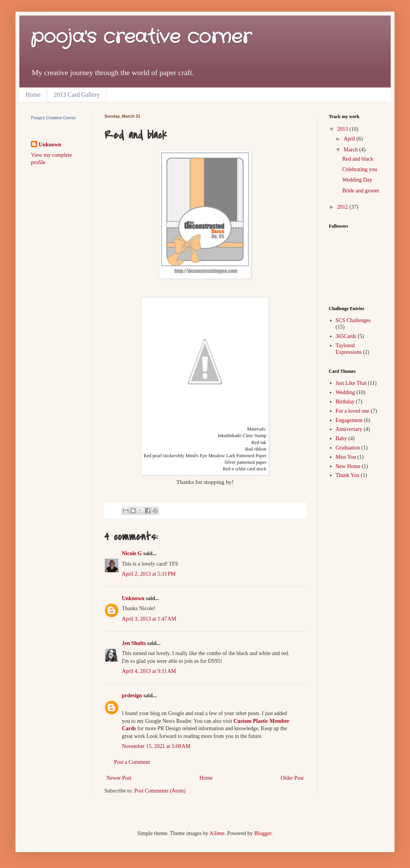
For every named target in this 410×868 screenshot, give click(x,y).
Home (33, 95)
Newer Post (119, 778)
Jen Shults (134, 643)
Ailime (217, 833)
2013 (343, 129)
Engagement (349, 420)
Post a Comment (132, 762)
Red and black (358, 159)
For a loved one (353, 411)
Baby (342, 438)
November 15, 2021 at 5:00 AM (156, 746)
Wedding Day (357, 180)
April (350, 139)
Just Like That (351, 383)
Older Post (292, 778)
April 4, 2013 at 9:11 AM (149, 671)
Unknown (133, 598)
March (351, 150)
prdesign (132, 696)
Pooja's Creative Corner (53, 118)
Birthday (345, 402)
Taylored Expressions (349, 349)
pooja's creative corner (141, 37)
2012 (343, 207)
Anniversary (349, 429)
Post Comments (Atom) (160, 791)
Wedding (345, 392)
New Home (348, 466)
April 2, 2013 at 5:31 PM (149, 574)
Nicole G (132, 553)
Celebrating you (360, 169)
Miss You (346, 457)
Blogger (263, 833)
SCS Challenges (353, 320)
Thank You (348, 475)
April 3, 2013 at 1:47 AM (149, 619)
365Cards (346, 336)
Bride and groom (361, 191)
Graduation (348, 448)
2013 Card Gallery (77, 95)
